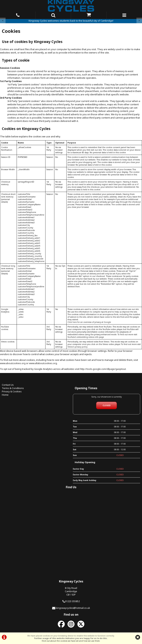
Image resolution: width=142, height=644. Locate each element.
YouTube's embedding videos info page (86, 337)
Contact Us (8, 385)
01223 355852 (72, 601)
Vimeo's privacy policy (77, 347)
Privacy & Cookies (12, 391)
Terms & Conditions (13, 388)
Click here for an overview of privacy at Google (89, 322)
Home (5, 395)
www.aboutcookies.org (13, 363)
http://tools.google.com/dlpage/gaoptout (103, 369)
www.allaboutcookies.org (43, 363)
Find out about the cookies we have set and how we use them (71, 641)
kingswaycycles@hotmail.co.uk (73, 608)
